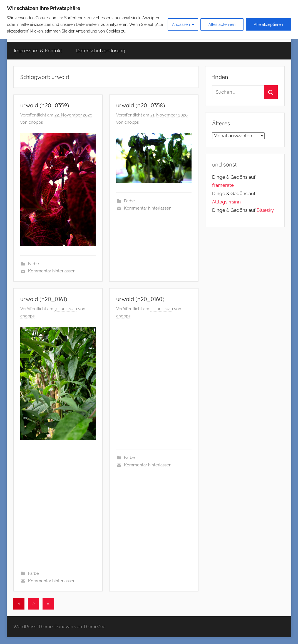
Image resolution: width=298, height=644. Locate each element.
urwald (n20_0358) (141, 105)
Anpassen (181, 24)
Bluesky (265, 210)
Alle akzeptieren (268, 24)
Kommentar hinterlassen (52, 271)
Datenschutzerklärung (101, 50)
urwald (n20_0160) (140, 299)
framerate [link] (223, 185)
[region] (149, 20)
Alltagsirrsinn (226, 202)
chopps (36, 122)
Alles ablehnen (222, 24)
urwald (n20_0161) (44, 299)
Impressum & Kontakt (38, 50)
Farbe (33, 264)
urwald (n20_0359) (45, 105)
